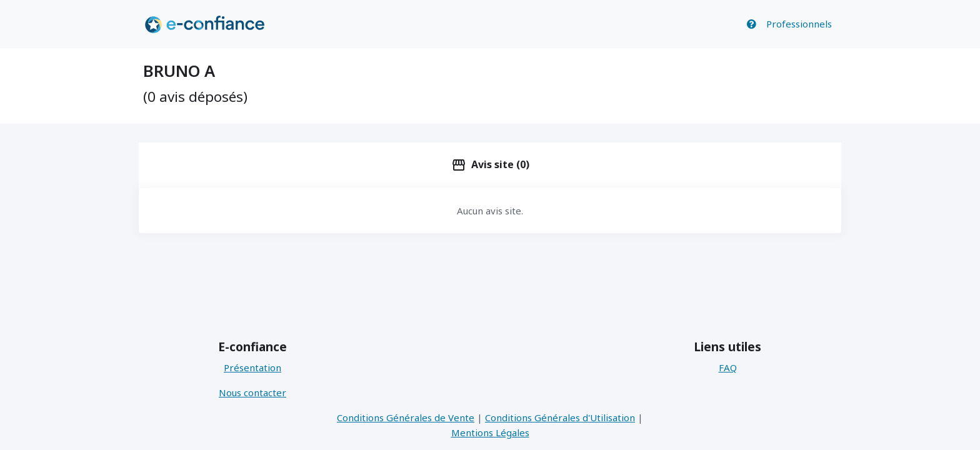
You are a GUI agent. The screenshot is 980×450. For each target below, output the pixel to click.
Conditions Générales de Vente (406, 417)
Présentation (252, 367)
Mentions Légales (490, 432)
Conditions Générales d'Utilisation (560, 417)
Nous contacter (252, 392)
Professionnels (799, 24)
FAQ (728, 367)
